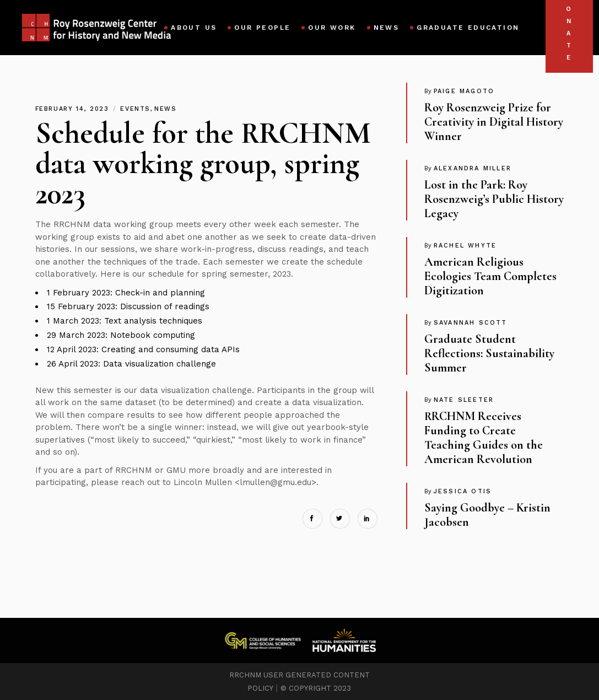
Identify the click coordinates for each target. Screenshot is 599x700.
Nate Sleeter (464, 400)
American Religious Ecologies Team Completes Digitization (490, 276)
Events (135, 109)
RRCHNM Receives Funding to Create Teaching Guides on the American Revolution (484, 438)
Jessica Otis (463, 491)
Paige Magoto (464, 91)
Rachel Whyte (465, 246)
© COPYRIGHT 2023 (316, 688)
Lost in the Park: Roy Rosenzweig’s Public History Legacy (494, 199)
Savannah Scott (471, 323)
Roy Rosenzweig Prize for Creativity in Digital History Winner (494, 122)
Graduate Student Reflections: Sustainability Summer (489, 353)
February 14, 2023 (74, 109)
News (166, 109)
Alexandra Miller (473, 168)
